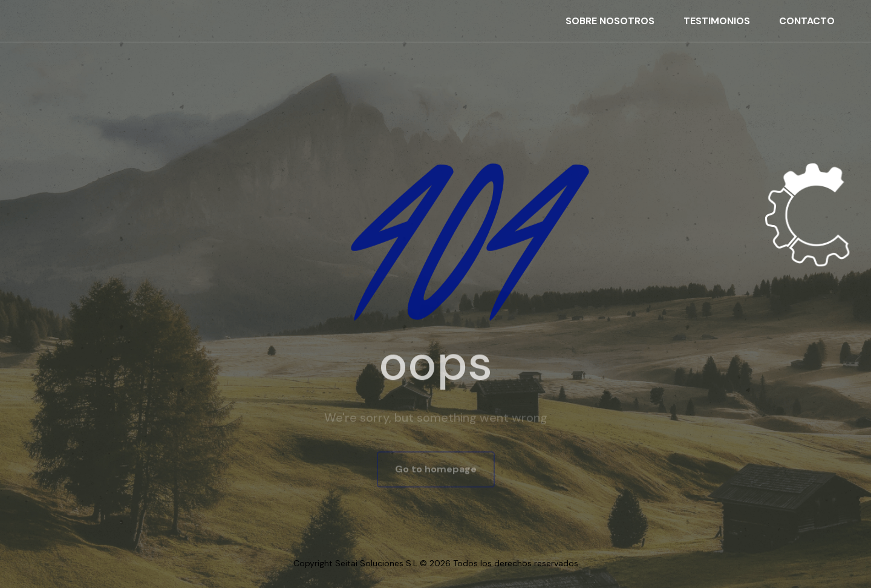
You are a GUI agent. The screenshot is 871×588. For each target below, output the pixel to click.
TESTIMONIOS (717, 21)
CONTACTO (807, 21)
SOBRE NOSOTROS (610, 21)
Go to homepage (436, 470)
